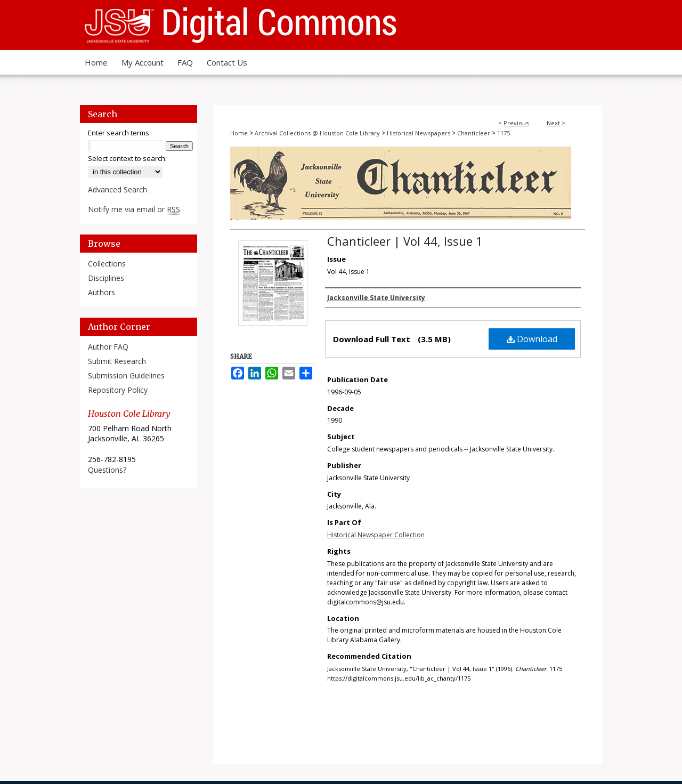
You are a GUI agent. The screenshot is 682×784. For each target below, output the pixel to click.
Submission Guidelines (126, 375)
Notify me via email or (134, 209)
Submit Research (117, 361)
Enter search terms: (119, 133)
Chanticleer (474, 133)
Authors (102, 292)
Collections (107, 264)
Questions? (107, 470)
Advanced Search (117, 189)
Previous (516, 123)
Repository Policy (118, 390)
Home (239, 133)
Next (553, 123)
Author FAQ (108, 347)
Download (532, 339)
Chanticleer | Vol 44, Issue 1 (405, 241)
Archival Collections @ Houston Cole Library (317, 133)
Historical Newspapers (419, 133)
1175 (504, 133)
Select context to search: (127, 158)
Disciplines (106, 278)
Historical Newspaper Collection (376, 535)
